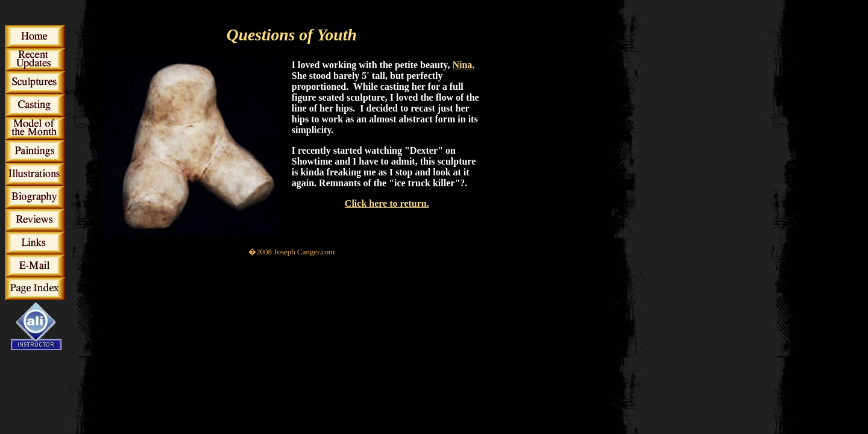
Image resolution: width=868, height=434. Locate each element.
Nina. (463, 65)
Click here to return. (387, 203)
